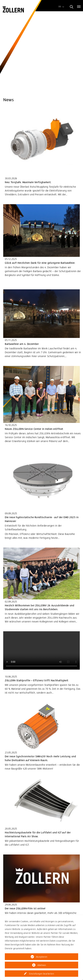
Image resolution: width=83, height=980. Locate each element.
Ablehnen (42, 965)
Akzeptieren (41, 957)
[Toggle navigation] (79, 7)
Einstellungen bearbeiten (42, 974)
